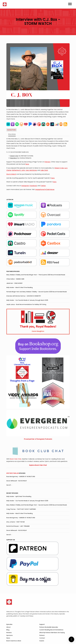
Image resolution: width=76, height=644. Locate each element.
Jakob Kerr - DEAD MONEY (15, 283)
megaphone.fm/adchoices (45, 189)
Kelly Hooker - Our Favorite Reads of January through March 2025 (27, 300)
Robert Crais (59, 168)
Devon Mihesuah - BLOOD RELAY (17, 481)
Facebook (33, 186)
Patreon (47, 162)
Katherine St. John (18, 170)
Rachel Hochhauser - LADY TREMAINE (18, 526)
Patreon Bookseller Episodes (49, 627)
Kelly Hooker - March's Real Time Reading (20, 287)
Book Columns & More (14, 641)
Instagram (25, 186)
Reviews (9, 633)
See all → (9, 485)
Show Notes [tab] (12, 134)
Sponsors (10, 635)
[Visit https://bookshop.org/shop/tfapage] (38, 346)
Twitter (43, 186)
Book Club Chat (16, 459)
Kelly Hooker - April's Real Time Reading (19, 496)
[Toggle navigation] (70, 4)
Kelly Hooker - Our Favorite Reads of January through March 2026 (27, 501)
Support (42, 624)
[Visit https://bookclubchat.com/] (38, 451)
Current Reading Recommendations (51, 630)
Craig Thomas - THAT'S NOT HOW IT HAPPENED (21, 509)
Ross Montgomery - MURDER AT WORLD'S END (21, 477)
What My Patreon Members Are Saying (52, 633)
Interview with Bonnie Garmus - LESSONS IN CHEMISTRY (24, 296)
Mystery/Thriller (13, 473)
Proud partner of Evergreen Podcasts (38, 439)
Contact (42, 638)
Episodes (9, 624)
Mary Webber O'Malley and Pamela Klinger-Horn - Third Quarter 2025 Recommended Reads (36, 275)
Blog (8, 630)
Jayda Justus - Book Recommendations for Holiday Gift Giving (26, 304)
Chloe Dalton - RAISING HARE (15, 279)
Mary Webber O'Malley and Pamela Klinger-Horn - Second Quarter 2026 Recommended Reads (37, 505)
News (8, 638)
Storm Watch (11, 174)
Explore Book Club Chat (38, 465)
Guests (42, 641)
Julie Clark (44, 170)
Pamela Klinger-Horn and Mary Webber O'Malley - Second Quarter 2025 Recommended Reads (37, 292)
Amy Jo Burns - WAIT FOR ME (16, 522)
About (8, 627)
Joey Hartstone (31, 170)
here (27, 164)
